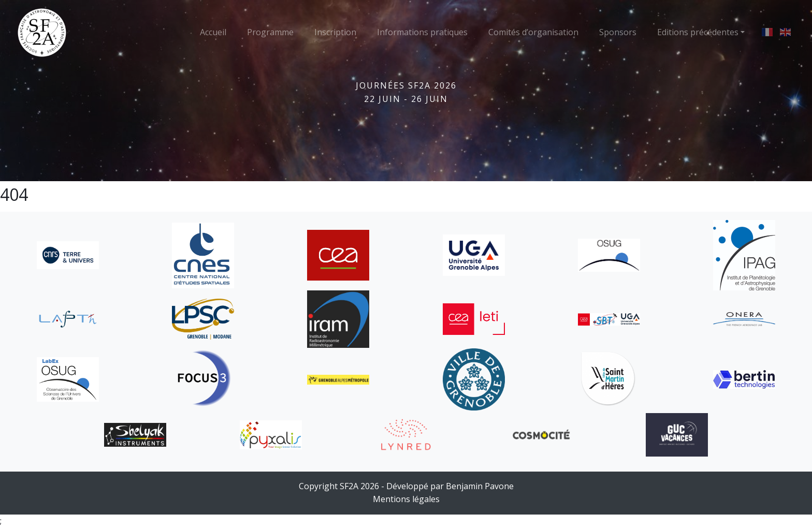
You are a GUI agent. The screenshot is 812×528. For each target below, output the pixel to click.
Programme (270, 32)
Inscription (335, 32)
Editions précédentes (698, 32)
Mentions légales (406, 499)
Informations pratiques (422, 32)
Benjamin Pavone (480, 486)
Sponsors (618, 32)
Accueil (213, 32)
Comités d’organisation (533, 32)
